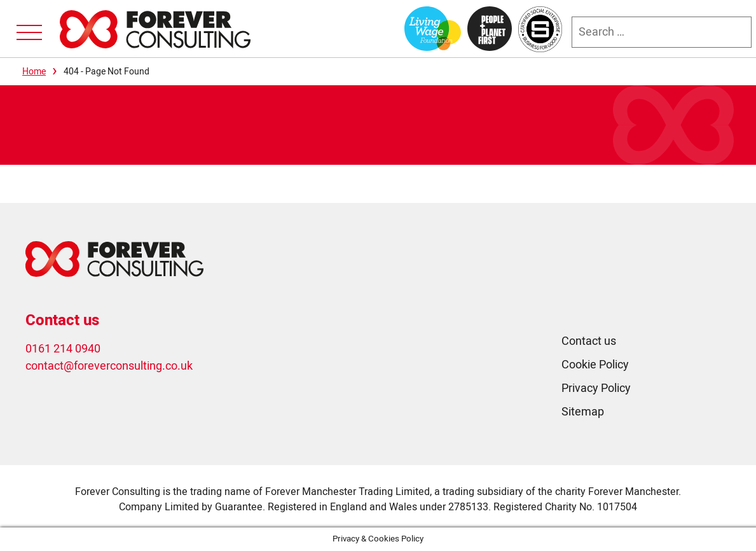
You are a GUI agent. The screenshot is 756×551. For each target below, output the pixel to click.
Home (34, 72)
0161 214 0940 (63, 349)
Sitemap (583, 412)
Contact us (589, 341)
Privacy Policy (596, 388)
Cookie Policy (595, 365)
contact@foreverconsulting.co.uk (109, 366)
